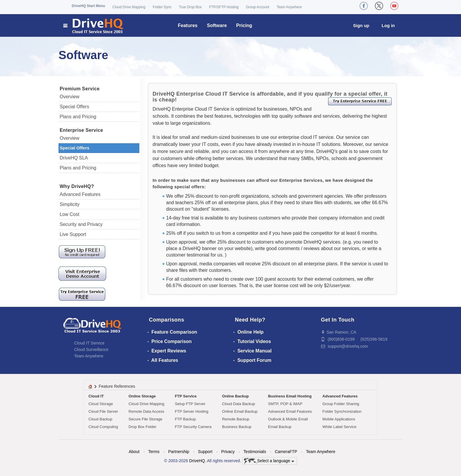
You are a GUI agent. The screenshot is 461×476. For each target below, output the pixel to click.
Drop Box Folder (142, 427)
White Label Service (340, 427)
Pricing (244, 25)
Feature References (117, 386)
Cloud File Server (103, 411)
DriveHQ (197, 461)
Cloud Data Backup (238, 404)
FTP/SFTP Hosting (224, 7)
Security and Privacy (81, 224)
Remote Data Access (146, 411)
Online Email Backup (240, 411)
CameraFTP (286, 452)
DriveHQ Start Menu (88, 6)
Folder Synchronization (342, 411)
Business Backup (237, 427)
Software (217, 25)
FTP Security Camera (193, 427)
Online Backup (235, 396)
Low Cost (70, 214)
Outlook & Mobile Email (288, 419)
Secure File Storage (145, 419)
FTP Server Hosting (192, 411)
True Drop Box (190, 7)
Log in (388, 25)
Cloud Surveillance (91, 349)
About (134, 452)
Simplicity (70, 204)
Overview (70, 97)
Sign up (361, 25)
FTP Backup (185, 419)
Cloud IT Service (89, 343)
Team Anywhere (289, 7)
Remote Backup (236, 419)
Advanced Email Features (290, 411)
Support (205, 452)
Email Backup (280, 427)
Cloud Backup (100, 419)
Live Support (73, 234)
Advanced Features (80, 194)
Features (188, 25)
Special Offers (74, 107)
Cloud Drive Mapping (129, 7)
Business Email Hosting (290, 396)
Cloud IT (96, 396)
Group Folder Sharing (341, 404)
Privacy (228, 452)
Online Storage (142, 396)
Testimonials (255, 452)
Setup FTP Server (190, 404)
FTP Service (186, 396)
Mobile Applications (339, 419)
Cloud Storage (101, 404)
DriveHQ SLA (74, 158)
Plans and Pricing (78, 117)
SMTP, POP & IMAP (285, 404)
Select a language (269, 461)
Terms (154, 452)
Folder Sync (162, 7)
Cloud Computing (103, 427)
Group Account (258, 7)
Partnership (179, 452)
